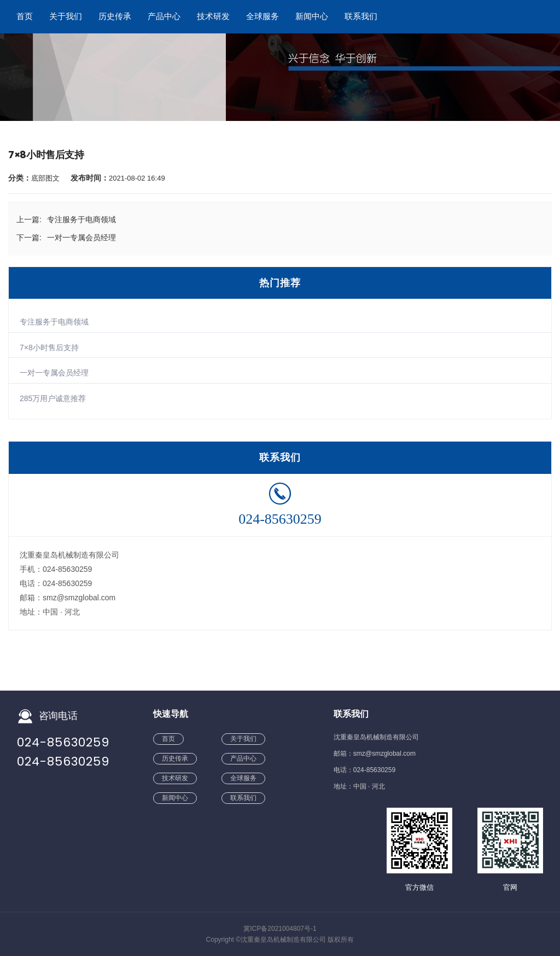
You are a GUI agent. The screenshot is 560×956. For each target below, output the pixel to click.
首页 (25, 16)
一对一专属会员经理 (54, 373)
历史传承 (115, 16)
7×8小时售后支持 (49, 347)
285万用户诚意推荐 (53, 398)
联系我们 (361, 16)
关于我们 (66, 16)
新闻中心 (312, 16)
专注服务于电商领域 (54, 322)
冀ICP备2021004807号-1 (280, 929)
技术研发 (213, 16)
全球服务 (262, 16)
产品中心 (164, 16)
